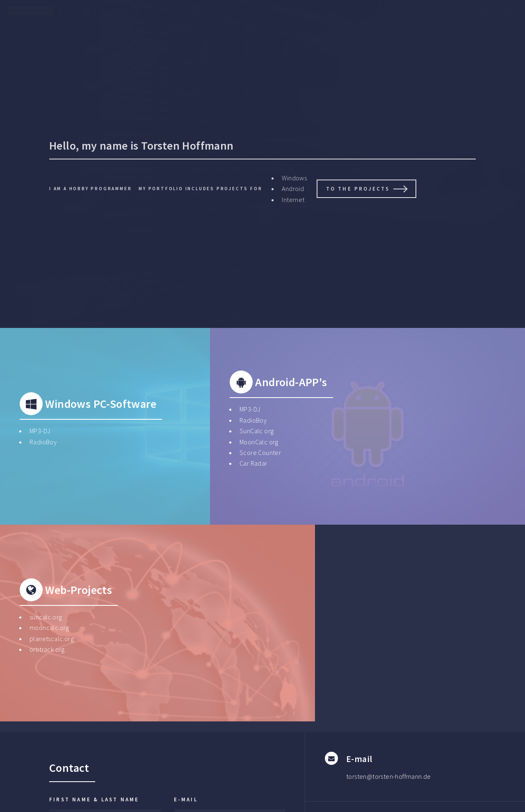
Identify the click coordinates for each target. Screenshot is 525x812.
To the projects (358, 189)
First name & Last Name (94, 799)
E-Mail (186, 799)
